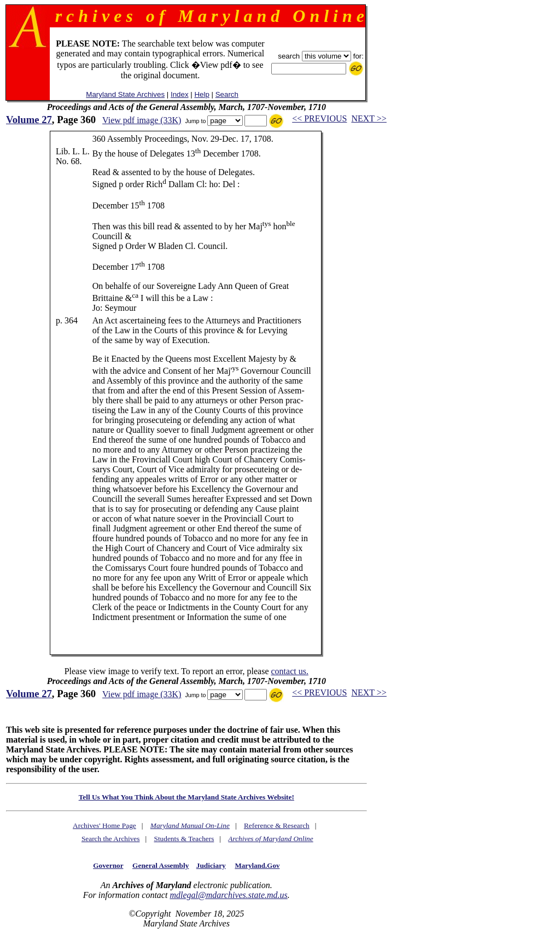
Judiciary (211, 865)
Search (227, 94)
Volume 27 (29, 120)
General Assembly (161, 865)
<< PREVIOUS (319, 118)
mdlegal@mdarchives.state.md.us (228, 895)
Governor (108, 865)
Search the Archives (111, 839)
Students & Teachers (184, 839)
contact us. (289, 671)
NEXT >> (369, 118)
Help (202, 94)
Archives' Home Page (104, 825)
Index (180, 94)
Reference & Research (277, 825)
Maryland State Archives (125, 94)
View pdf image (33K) (142, 120)
